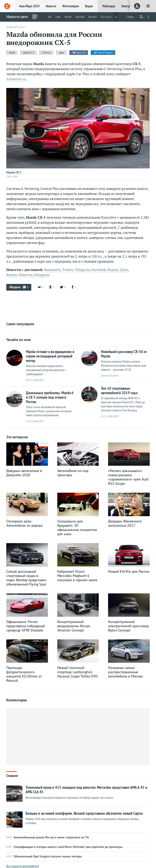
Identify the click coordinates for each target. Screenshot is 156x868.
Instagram (42, 275)
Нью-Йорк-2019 (29, 6)
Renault (93, 17)
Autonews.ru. (17, 79)
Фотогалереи (71, 6)
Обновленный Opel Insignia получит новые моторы (44, 856)
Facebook (99, 270)
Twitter (68, 270)
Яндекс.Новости (19, 275)
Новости (51, 6)
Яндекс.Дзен (118, 270)
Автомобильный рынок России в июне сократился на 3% (48, 837)
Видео (89, 6)
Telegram (82, 270)
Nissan (68, 17)
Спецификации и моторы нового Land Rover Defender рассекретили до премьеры (64, 847)
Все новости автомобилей (23, 866)
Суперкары (133, 17)
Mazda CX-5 (29, 53)
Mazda (12, 53)
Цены (62, 53)
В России (47, 53)
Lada (58, 17)
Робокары (109, 6)
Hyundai (80, 17)
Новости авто (17, 17)
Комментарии (17, 700)
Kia (50, 17)
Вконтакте (52, 270)
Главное (12, 775)
